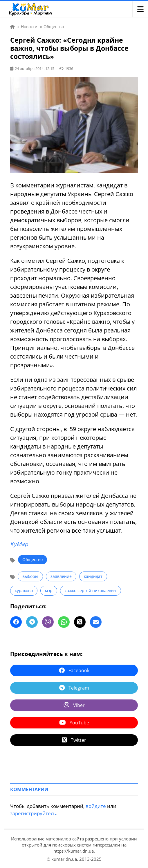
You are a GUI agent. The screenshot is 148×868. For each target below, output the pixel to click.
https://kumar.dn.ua (74, 851)
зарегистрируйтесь (33, 813)
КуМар (19, 544)
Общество (33, 559)
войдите (96, 806)
